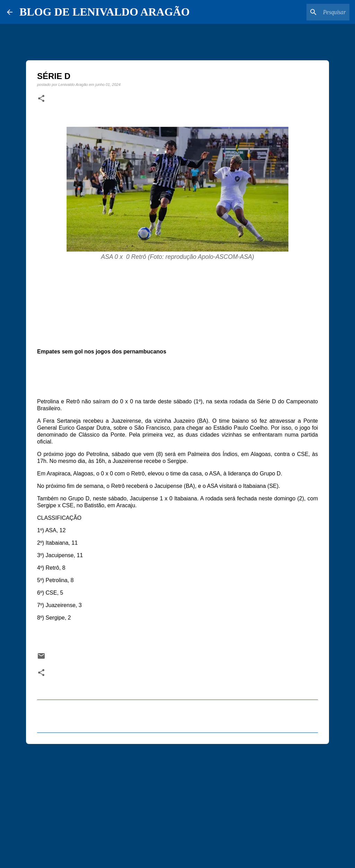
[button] (41, 99)
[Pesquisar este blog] (313, 12)
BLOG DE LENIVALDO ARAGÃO (105, 12)
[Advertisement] (177, 803)
